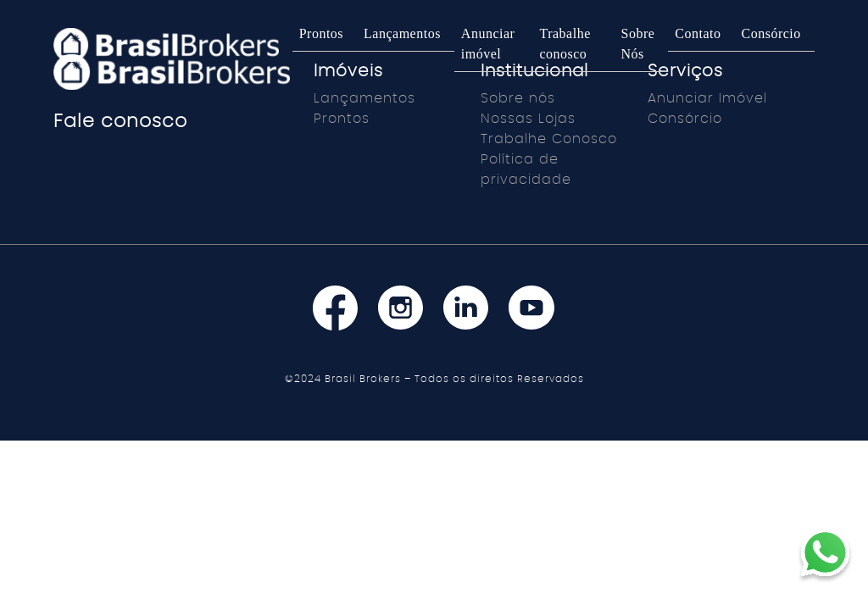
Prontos (321, 33)
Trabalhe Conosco (549, 139)
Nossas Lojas (528, 119)
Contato (698, 33)
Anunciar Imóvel (707, 98)
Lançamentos (402, 33)
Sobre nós (518, 98)
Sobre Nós (638, 44)
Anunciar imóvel (488, 44)
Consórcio (771, 33)
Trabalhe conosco (565, 44)
